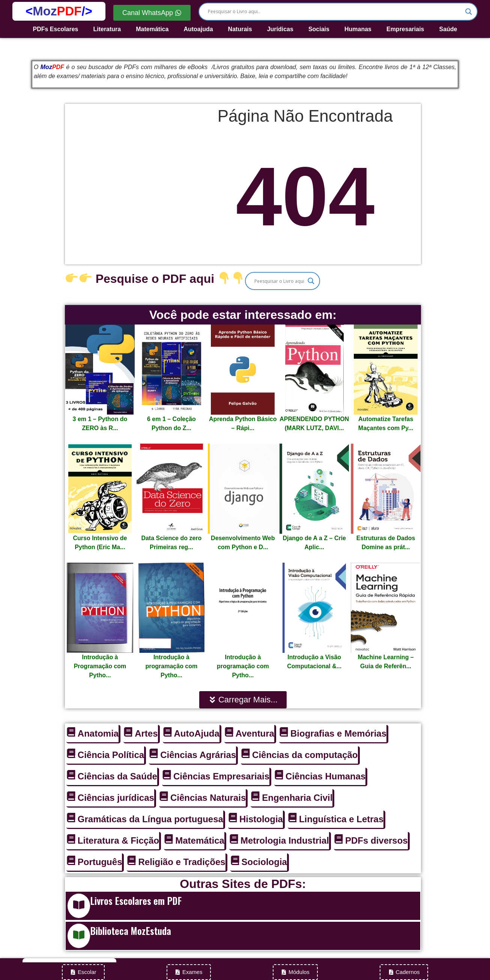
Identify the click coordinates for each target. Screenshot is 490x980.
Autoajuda (198, 29)
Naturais (240, 29)
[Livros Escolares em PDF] (79, 906)
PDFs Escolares (55, 29)
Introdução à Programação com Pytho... (100, 666)
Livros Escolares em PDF (136, 901)
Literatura (107, 29)
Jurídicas (280, 29)
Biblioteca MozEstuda (131, 931)
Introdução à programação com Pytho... (172, 666)
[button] (243, 700)
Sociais (319, 29)
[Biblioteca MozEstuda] (79, 936)
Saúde (448, 29)
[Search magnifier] (469, 12)
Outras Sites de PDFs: (243, 884)
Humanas (358, 29)
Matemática (152, 29)
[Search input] (335, 12)
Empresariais (405, 29)
